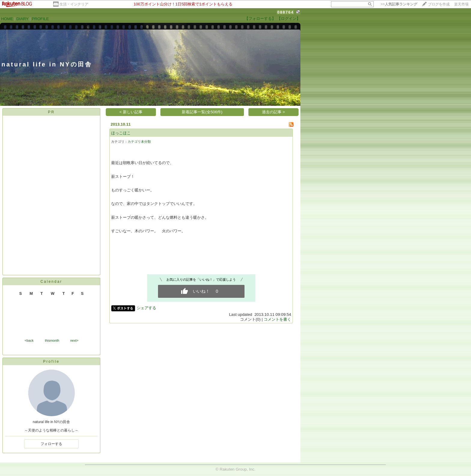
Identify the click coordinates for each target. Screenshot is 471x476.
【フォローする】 (260, 18)
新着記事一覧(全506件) (202, 112)
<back (29, 340)
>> (399, 4)
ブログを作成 (439, 4)
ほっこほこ (121, 133)
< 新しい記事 (131, 112)
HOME (7, 19)
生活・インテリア (74, 4)
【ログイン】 (289, 18)
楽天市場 (461, 4)
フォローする (51, 444)
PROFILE (40, 19)
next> (74, 340)
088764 (286, 12)
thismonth (52, 340)
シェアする (146, 308)
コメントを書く (277, 319)
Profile (51, 362)
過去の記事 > (273, 112)
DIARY (23, 19)
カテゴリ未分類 (139, 142)
